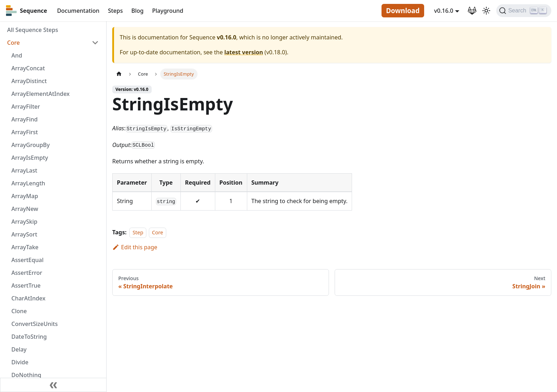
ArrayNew (25, 209)
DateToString (29, 337)
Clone (19, 311)
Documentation (78, 11)
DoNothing (26, 375)
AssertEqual (27, 260)
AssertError (27, 273)
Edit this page (135, 247)
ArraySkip (24, 222)
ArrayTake (25, 247)
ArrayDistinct (29, 81)
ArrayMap (25, 196)
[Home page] (119, 74)
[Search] (524, 11)
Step (138, 232)
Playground (168, 11)
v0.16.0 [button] (444, 11)
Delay (19, 349)
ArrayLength (28, 183)
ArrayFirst (25, 132)
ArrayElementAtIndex (40, 94)
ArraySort (24, 234)
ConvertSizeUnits (34, 324)
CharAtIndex (28, 298)
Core (13, 43)
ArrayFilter (26, 107)
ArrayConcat (28, 68)
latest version (244, 52)
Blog (137, 11)
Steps (115, 11)
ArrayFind (25, 119)
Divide (20, 362)
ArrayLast (24, 170)
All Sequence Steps (33, 30)
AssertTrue (26, 285)
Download (403, 11)
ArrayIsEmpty (30, 158)
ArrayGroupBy (31, 145)
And (17, 55)
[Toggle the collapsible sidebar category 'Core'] (95, 43)
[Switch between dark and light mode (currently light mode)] (486, 11)
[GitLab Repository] (472, 11)
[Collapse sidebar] (53, 385)
